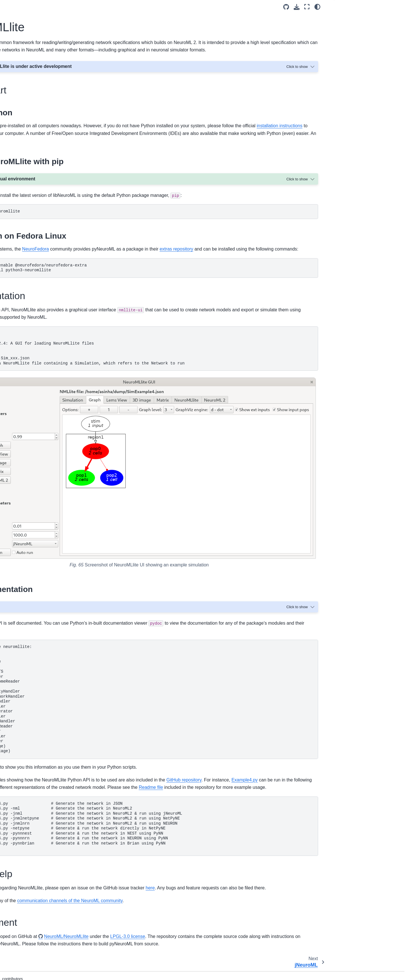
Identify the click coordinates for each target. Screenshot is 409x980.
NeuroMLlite (28, 244)
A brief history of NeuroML (36, 553)
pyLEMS (24, 235)
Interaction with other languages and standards (45, 652)
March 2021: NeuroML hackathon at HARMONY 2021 (44, 477)
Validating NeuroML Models (37, 120)
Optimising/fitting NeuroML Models (43, 147)
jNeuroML (25, 253)
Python (101, 133)
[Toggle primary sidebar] (94, 7)
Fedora (108, 264)
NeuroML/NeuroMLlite (200, 915)
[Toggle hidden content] (301, 74)
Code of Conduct (27, 616)
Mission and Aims (28, 66)
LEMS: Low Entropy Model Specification (36, 169)
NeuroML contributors (32, 598)
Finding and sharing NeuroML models (46, 102)
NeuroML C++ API (33, 271)
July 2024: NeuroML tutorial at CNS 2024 (44, 366)
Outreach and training (32, 589)
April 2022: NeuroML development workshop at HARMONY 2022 (43, 413)
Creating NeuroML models (36, 111)
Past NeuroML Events (32, 505)
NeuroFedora (169, 264)
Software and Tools (31, 208)
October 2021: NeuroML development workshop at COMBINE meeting (46, 429)
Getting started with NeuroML (38, 93)
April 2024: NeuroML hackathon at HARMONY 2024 (43, 382)
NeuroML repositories (31, 607)
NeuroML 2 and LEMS (32, 190)
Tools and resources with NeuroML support (39, 293)
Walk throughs (25, 330)
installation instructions (193, 141)
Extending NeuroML (30, 199)
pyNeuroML (27, 217)
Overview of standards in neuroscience (34, 541)
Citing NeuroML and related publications (37, 308)
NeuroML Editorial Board (34, 562)
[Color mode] (317, 7)
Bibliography (23, 689)
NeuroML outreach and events (39, 354)
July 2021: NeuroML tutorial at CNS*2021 (39, 461)
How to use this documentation (40, 75)
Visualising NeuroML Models (38, 129)
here (179, 156)
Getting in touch (26, 528)
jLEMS (22, 262)
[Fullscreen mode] (307, 7)
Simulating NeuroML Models (37, 138)
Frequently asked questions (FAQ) (43, 321)
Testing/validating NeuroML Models (44, 156)
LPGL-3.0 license (261, 915)
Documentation (353, 27)
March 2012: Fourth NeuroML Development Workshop (39, 492)
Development (351, 45)
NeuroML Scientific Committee (39, 571)
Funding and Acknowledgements (41, 580)
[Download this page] (297, 7)
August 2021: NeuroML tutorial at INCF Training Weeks (42, 445)
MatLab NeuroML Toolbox (40, 280)
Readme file (193, 754)
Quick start (349, 18)
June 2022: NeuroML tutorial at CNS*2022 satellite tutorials (40, 398)
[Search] (44, 43)
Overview (20, 640)
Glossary (20, 679)
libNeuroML (27, 226)
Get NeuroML (24, 84)
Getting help (350, 36)
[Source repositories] (286, 7)
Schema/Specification (32, 181)
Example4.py (156, 746)
